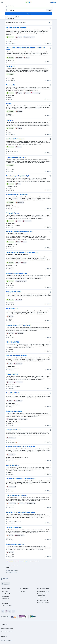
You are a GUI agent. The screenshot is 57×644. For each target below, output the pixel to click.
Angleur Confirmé (12, 374)
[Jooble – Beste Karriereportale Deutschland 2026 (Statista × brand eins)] (23, 617)
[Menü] (2, 2)
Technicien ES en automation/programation (20, 512)
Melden (48, 43)
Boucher (9, 103)
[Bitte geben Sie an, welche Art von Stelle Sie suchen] (29, 6)
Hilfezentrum (5, 603)
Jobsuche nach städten (12, 572)
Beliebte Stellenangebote (12, 570)
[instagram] (6, 611)
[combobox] (4, 625)
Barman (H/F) (10, 85)
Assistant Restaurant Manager (16, 28)
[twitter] (10, 611)
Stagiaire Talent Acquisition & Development (20, 447)
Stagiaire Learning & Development (17, 194)
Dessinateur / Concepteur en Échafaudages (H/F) (22, 252)
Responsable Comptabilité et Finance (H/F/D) (21, 479)
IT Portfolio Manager (13, 213)
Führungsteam (5, 596)
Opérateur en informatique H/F (16, 157)
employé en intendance (14, 292)
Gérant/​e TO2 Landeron (14, 527)
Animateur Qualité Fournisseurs (16, 356)
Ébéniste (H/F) (11, 66)
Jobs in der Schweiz (7, 606)
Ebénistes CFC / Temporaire (15, 139)
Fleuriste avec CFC (12, 308)
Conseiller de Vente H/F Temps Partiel (18, 325)
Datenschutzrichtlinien (7, 632)
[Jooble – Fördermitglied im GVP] (33, 617)
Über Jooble (5, 591)
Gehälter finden (41, 598)
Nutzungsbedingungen (7, 629)
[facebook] (3, 611)
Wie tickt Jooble (6, 594)
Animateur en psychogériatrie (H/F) (18, 176)
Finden (29, 14)
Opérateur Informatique (14, 411)
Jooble (11, 641)
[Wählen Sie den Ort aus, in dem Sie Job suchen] (29, 10)
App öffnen (53, 2)
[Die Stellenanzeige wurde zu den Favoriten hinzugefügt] (50, 28)
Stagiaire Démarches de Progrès (17, 273)
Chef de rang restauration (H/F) (16, 495)
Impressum (4, 637)
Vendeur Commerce (13, 465)
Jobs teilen (22, 591)
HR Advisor (10, 120)
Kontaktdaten (5, 599)
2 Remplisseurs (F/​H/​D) (13, 430)
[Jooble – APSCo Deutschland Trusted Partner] (13, 617)
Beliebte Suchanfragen (13, 565)
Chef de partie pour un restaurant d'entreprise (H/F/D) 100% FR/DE (26, 49)
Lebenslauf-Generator (43, 603)
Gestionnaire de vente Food (15, 544)
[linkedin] (13, 611)
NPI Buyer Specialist (13, 393)
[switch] (50, 23)
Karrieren (4, 601)
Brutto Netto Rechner (43, 600)
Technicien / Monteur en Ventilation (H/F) (19, 232)
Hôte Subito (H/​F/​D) (12, 342)
